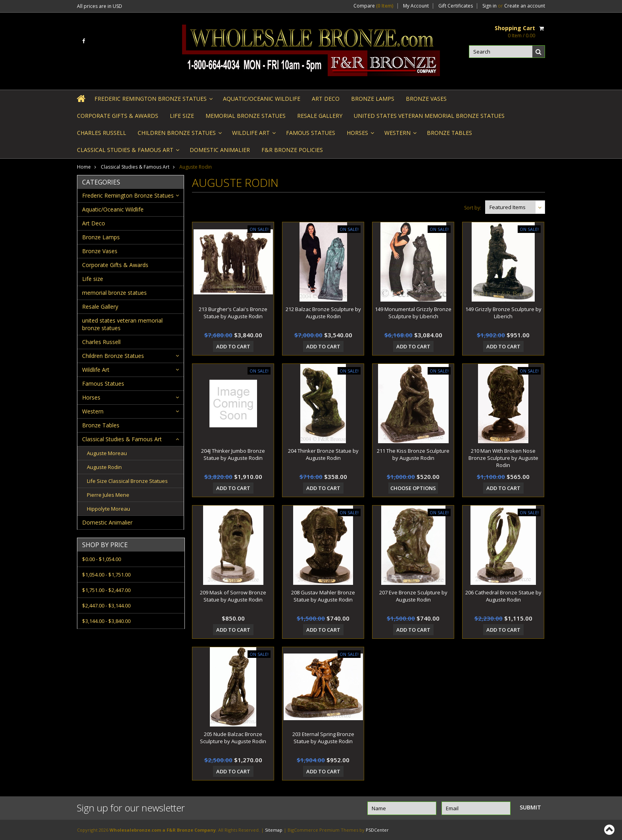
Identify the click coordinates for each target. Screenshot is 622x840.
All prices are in (100, 6)
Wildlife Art (253, 135)
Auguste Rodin (104, 467)
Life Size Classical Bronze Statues (127, 481)
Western (400, 135)
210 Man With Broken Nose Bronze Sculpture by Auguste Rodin (503, 458)
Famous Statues (311, 133)
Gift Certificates (456, 6)
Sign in (490, 6)
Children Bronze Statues (179, 135)
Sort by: (473, 208)
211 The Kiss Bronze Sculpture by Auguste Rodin (413, 454)
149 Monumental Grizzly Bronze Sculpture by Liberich (413, 313)
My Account (416, 6)
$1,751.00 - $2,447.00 (106, 590)
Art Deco (326, 99)
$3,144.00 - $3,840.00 (106, 621)
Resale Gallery (320, 116)
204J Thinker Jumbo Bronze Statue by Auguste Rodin (233, 454)
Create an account (525, 6)
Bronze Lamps (373, 99)
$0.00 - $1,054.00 (102, 559)
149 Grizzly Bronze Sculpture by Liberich (503, 313)
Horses (360, 135)
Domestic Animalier (220, 150)
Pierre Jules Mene (108, 495)
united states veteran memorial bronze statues (429, 116)
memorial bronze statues (246, 116)
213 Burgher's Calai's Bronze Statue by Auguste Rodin (233, 313)
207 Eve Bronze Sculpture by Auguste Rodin (413, 596)
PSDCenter (377, 830)
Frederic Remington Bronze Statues (153, 101)
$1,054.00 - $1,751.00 (106, 575)
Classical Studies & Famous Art (128, 152)
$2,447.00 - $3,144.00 (106, 605)
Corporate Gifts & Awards (118, 116)
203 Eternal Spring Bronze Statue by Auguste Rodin (323, 738)
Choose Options (413, 488)
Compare (373, 6)
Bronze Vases (426, 99)
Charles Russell (102, 133)
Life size (182, 116)
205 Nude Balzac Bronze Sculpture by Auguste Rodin (233, 738)
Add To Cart (233, 346)
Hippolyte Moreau (108, 509)
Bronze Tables (449, 133)
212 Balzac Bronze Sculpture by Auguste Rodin (323, 313)
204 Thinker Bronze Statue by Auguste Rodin (323, 454)
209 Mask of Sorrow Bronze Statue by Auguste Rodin (233, 596)
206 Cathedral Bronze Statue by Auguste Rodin (503, 596)
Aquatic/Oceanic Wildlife (262, 99)
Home (84, 167)
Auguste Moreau (107, 453)
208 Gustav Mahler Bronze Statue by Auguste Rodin (323, 596)
